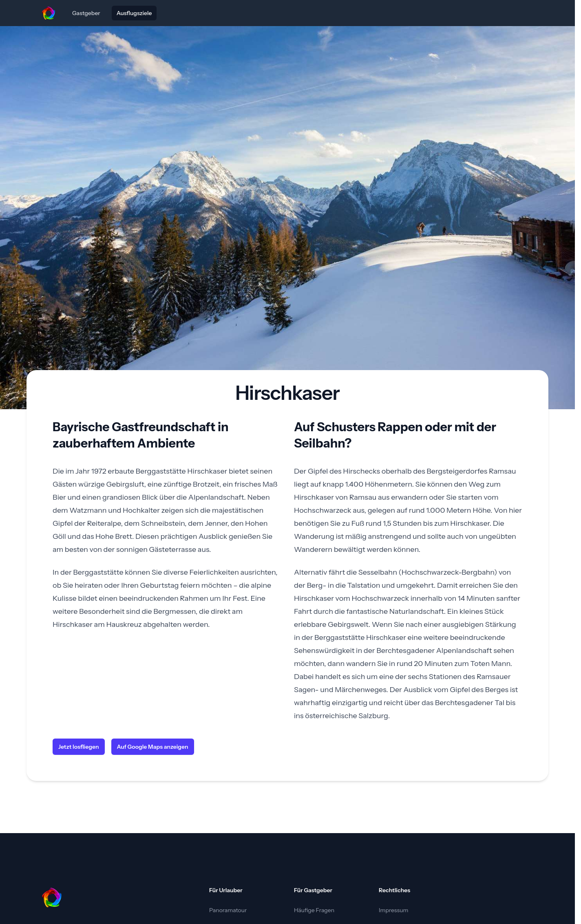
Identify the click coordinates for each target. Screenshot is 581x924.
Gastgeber (86, 13)
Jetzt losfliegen (79, 747)
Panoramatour (228, 910)
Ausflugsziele (134, 13)
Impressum (393, 910)
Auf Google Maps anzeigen (153, 747)
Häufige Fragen (314, 910)
